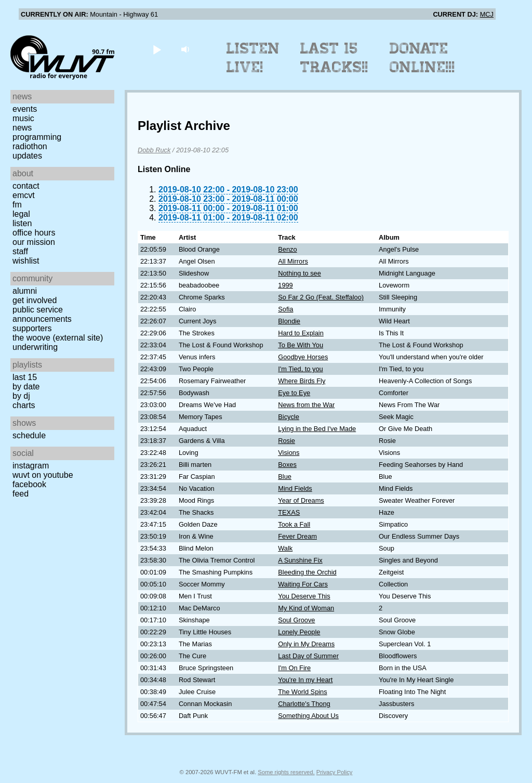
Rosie (287, 441)
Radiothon (30, 146)
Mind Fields (295, 488)
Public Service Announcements (42, 314)
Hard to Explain (301, 333)
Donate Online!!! (422, 58)
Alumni (25, 291)
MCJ (487, 14)
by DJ (21, 396)
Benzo (287, 249)
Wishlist (26, 261)
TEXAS (289, 512)
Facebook (29, 484)
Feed (21, 494)
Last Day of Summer (308, 656)
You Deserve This (304, 596)
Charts (24, 405)
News (22, 128)
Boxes (287, 465)
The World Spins (302, 692)
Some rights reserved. (286, 772)
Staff (20, 251)
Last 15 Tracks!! (334, 58)
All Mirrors (293, 261)
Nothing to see (300, 273)
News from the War (306, 405)
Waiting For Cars (303, 584)
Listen (22, 223)
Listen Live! (253, 58)
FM (17, 205)
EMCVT (24, 195)
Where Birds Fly (302, 381)
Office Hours (34, 233)
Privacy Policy (335, 772)
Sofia (285, 309)
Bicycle (289, 417)
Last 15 (25, 377)
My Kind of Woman (306, 608)
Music (23, 118)
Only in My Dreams (306, 644)
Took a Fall (294, 524)
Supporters (32, 328)
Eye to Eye (294, 393)
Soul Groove (296, 620)
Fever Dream (297, 536)
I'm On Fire (294, 668)
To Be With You (301, 345)
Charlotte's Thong (304, 704)
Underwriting (35, 347)
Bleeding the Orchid (307, 572)
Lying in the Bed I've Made (317, 429)
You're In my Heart (305, 680)
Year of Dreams (301, 500)
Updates (27, 156)
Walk (285, 548)
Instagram (31, 466)
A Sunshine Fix (300, 560)
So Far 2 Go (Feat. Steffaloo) (321, 297)
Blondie (289, 321)
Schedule (29, 435)
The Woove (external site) (58, 338)
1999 (285, 285)
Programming (37, 137)
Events (25, 109)
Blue (285, 477)
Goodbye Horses (303, 357)
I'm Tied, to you (300, 369)
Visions (289, 453)
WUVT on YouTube (43, 475)
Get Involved (35, 300)
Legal (21, 214)
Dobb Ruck (154, 150)
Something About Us (308, 716)
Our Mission (34, 242)
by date (26, 387)
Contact (26, 186)
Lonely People (299, 632)
